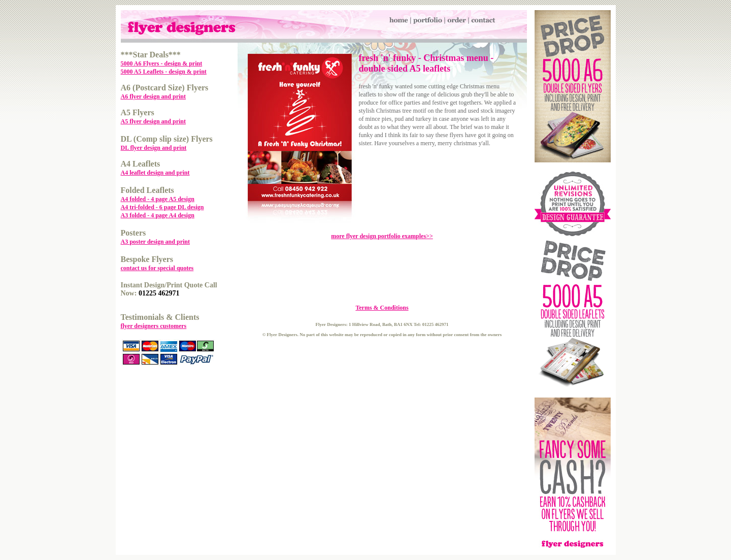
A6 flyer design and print (153, 96)
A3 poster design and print (155, 242)
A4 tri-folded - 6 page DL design (162, 207)
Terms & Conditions (382, 308)
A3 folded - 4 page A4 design (158, 215)
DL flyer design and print (154, 148)
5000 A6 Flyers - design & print (162, 63)
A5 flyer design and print (153, 121)
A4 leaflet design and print (155, 173)
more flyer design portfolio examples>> (382, 236)
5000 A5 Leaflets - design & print (164, 72)
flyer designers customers (154, 326)
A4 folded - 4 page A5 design (158, 199)
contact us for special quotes (157, 268)
